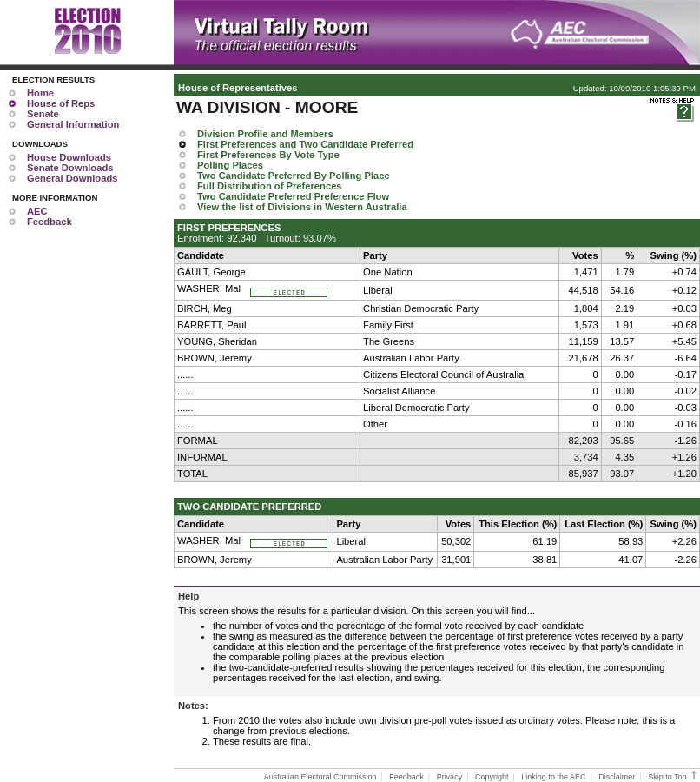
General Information (73, 124)
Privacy (450, 777)
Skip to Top (674, 777)
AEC (37, 211)
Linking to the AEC (553, 777)
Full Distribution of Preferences (270, 186)
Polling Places (230, 165)
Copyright (492, 777)
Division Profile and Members (265, 134)
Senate (43, 114)
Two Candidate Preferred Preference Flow (293, 196)
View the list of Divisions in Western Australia (302, 207)
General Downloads (72, 178)
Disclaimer (617, 777)
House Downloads (69, 157)
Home (40, 93)
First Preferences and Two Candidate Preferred (305, 144)
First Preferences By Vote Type (268, 155)
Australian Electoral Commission (320, 777)
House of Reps (61, 103)
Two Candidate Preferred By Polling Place (294, 176)
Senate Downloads (70, 168)
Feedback (50, 222)
